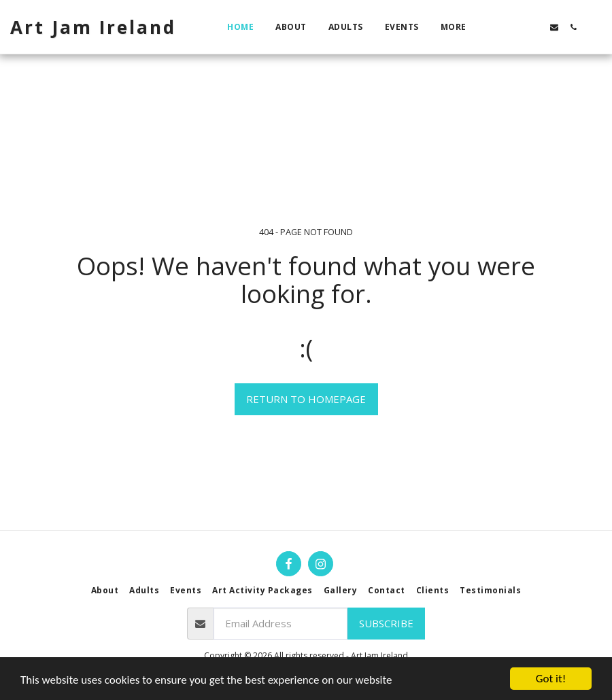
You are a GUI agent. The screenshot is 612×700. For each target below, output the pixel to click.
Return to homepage (306, 399)
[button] (497, 27)
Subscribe (386, 623)
